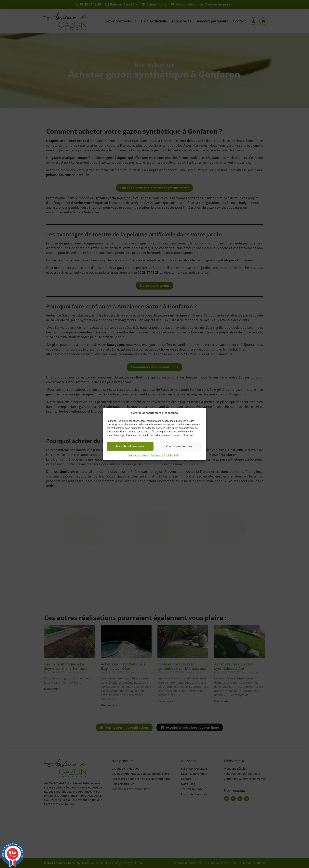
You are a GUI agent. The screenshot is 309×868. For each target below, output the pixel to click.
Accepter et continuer (130, 446)
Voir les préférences (179, 446)
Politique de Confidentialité (165, 455)
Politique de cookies (138, 455)
